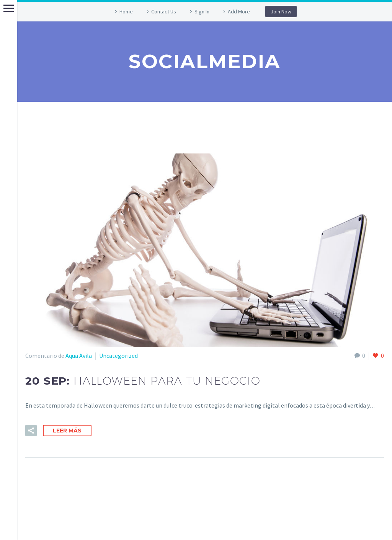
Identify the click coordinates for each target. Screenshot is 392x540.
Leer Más (67, 431)
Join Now (281, 11)
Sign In (202, 11)
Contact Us (164, 11)
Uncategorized (118, 356)
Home (126, 11)
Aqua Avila (79, 356)
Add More (239, 11)
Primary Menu (9, 8)
